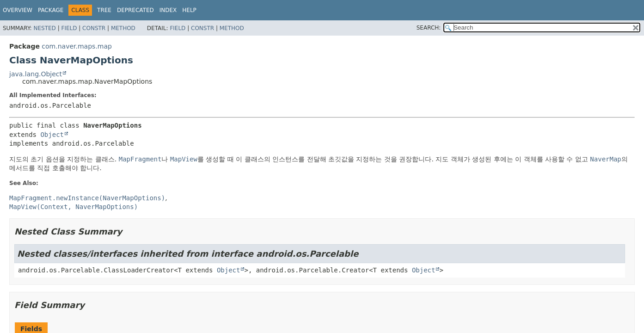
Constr (94, 28)
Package (51, 10)
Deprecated (135, 10)
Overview (18, 10)
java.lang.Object (36, 74)
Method (123, 28)
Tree (104, 10)
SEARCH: (429, 28)
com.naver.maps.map (77, 46)
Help (189, 10)
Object (52, 135)
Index (168, 10)
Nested (44, 28)
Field (69, 28)
